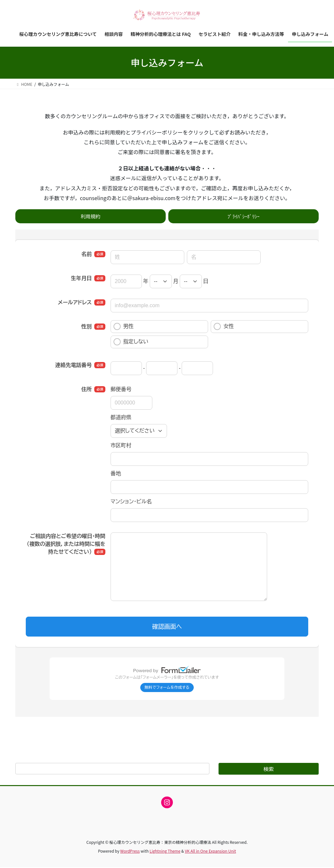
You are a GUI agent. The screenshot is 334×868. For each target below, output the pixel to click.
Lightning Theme (165, 852)
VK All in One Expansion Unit (211, 852)
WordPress (130, 852)
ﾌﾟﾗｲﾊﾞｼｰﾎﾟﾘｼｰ (243, 216)
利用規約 (90, 216)
